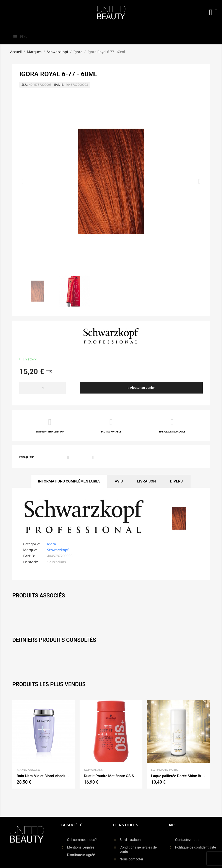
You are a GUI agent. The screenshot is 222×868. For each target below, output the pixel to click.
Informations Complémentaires (69, 481)
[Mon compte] (211, 13)
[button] (7, 13)
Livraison (147, 481)
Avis (119, 481)
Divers (176, 481)
